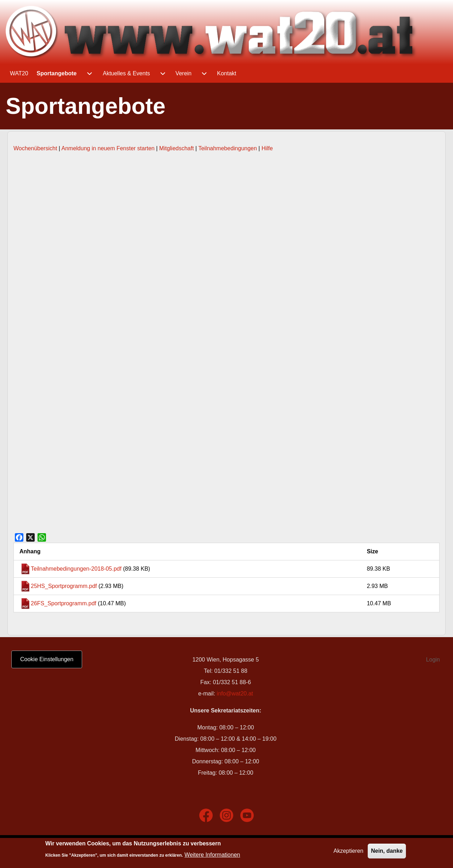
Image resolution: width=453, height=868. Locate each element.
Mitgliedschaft (177, 148)
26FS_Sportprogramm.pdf (64, 603)
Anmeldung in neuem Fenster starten (108, 148)
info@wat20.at (235, 694)
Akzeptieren (348, 851)
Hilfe (267, 148)
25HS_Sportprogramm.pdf (64, 586)
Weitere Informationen (212, 855)
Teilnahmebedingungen (227, 148)
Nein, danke (387, 851)
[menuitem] (19, 74)
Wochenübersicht (35, 148)
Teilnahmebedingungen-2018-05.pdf (76, 569)
